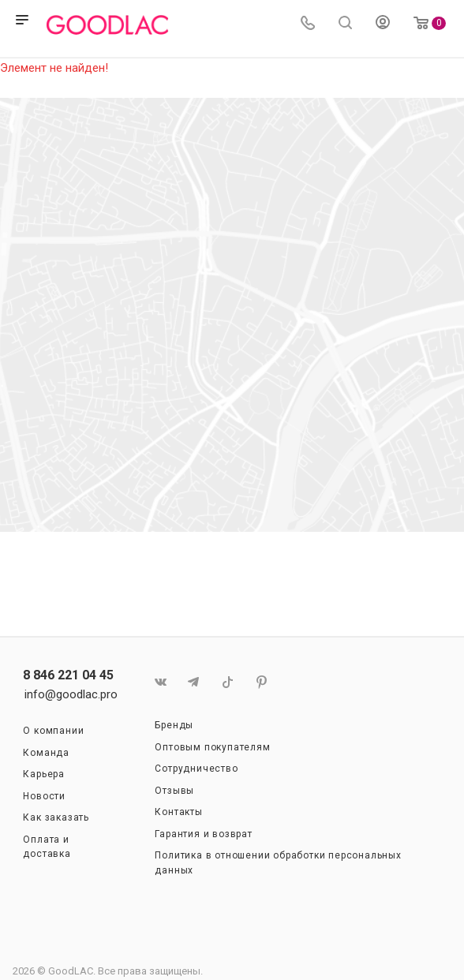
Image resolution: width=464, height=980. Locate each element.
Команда (46, 753)
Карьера (44, 774)
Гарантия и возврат (203, 834)
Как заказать (56, 817)
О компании (53, 731)
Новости (44, 796)
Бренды (174, 725)
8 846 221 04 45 (68, 675)
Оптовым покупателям (212, 747)
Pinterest (262, 682)
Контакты (178, 812)
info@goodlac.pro (71, 694)
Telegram (194, 682)
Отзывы (174, 791)
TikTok (228, 682)
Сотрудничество (196, 769)
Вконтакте (160, 682)
